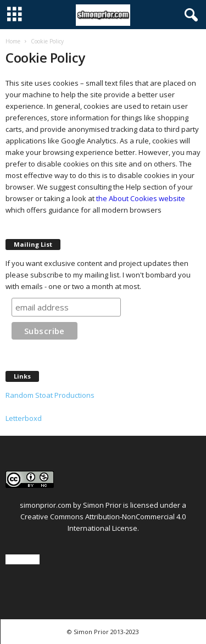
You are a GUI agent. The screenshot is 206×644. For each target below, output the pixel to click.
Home (13, 41)
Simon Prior (102, 505)
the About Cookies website (141, 198)
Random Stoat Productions (50, 395)
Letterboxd (24, 418)
